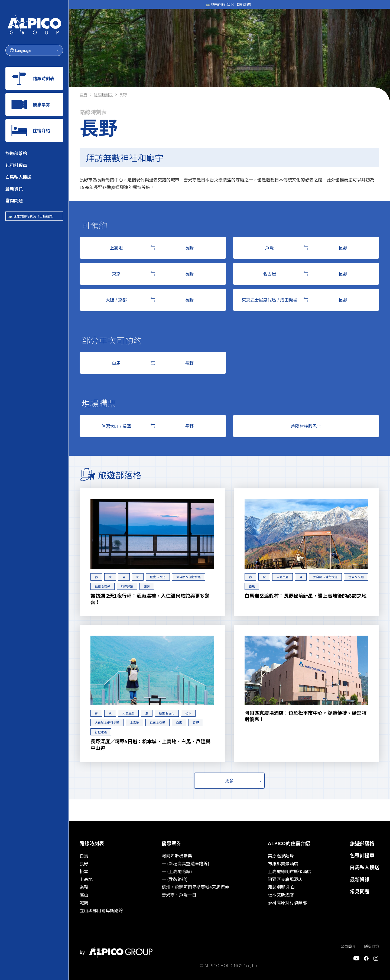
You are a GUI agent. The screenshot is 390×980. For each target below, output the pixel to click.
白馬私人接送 (18, 177)
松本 (188, 713)
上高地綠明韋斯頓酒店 (290, 871)
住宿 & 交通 (103, 586)
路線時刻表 (103, 95)
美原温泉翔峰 (281, 856)
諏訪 (147, 586)
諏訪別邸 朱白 (281, 887)
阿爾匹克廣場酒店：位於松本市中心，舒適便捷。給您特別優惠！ (305, 716)
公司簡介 (348, 946)
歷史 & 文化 (158, 577)
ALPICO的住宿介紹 (289, 843)
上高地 (134, 722)
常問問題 (14, 200)
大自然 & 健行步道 (188, 577)
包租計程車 (16, 165)
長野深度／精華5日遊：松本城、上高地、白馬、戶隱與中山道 (150, 744)
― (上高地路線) (177, 871)
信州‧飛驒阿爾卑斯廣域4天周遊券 (195, 887)
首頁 (83, 95)
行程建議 (127, 586)
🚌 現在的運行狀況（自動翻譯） (32, 216)
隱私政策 (372, 946)
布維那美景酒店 (283, 863)
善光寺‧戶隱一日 (179, 895)
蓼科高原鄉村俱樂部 (287, 902)
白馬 (252, 586)
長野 (196, 722)
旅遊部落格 (16, 153)
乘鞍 (84, 887)
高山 (84, 895)
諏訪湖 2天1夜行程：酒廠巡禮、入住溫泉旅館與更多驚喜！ (150, 599)
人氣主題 (282, 577)
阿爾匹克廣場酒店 (285, 879)
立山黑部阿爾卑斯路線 (101, 910)
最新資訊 (14, 189)
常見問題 (360, 891)
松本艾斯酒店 (281, 895)
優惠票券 (171, 843)
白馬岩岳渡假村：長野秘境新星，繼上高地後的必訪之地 (305, 596)
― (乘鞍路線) (175, 879)
